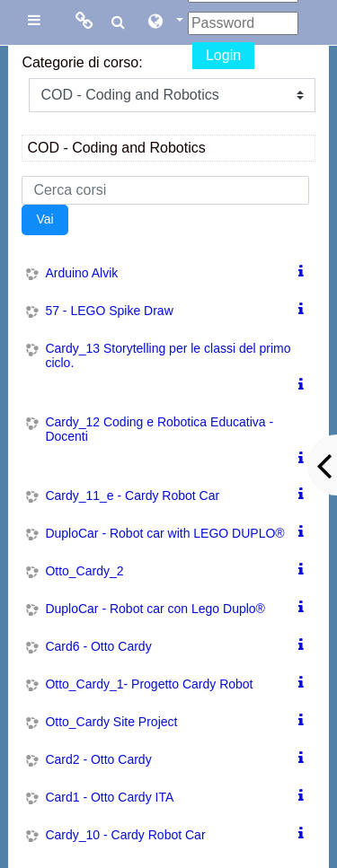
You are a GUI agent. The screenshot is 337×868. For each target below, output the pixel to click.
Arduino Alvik (81, 273)
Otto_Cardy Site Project (111, 722)
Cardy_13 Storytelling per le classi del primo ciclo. (168, 355)
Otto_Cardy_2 (84, 571)
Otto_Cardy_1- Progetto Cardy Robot (149, 684)
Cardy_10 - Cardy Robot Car (125, 835)
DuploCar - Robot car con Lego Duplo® (155, 609)
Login (223, 55)
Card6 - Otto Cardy (98, 646)
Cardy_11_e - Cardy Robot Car (132, 495)
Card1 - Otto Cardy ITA (109, 797)
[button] (164, 22)
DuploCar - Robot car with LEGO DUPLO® (164, 533)
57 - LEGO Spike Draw (109, 311)
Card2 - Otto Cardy (98, 759)
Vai (44, 219)
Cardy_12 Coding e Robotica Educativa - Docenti (159, 429)
